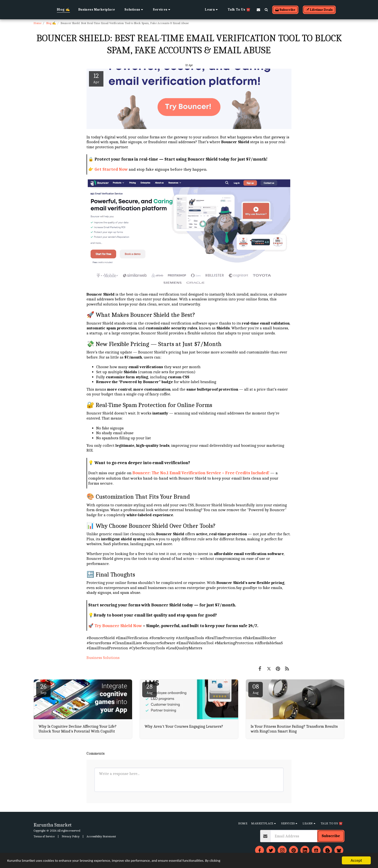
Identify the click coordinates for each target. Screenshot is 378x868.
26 (43, 689)
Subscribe (331, 836)
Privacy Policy (71, 836)
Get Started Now (111, 169)
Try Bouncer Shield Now (118, 626)
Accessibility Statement (101, 836)
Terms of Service (44, 836)
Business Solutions (103, 658)
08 (256, 689)
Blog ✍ (51, 23)
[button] (112, 10)
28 (149, 689)
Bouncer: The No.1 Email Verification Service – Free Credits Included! (201, 473)
